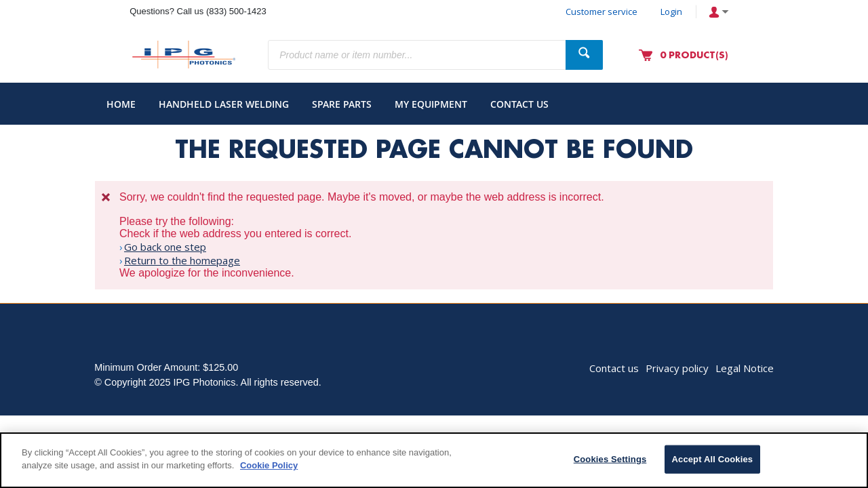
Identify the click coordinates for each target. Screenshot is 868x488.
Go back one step (165, 247)
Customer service (601, 12)
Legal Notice (745, 368)
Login (671, 12)
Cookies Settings (610, 459)
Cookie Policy (269, 465)
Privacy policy (677, 368)
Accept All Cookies (713, 459)
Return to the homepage (182, 260)
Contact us (614, 368)
